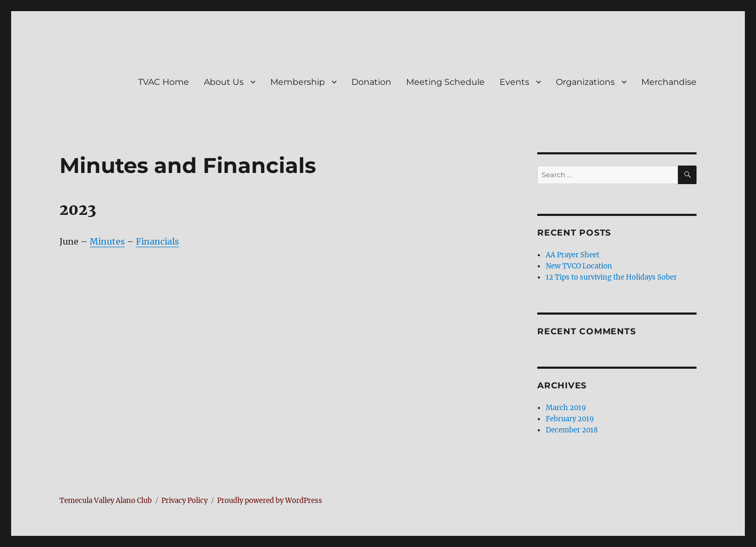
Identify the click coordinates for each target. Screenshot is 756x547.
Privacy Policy (184, 501)
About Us (224, 82)
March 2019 (566, 408)
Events (514, 82)
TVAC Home (164, 82)
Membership (298, 82)
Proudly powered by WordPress (270, 501)
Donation (371, 82)
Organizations (585, 82)
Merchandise (669, 82)
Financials (157, 241)
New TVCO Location (579, 266)
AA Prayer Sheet (573, 255)
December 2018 (572, 430)
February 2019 (570, 419)
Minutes (107, 241)
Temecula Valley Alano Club (106, 501)
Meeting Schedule (445, 82)
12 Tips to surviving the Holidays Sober (611, 277)
